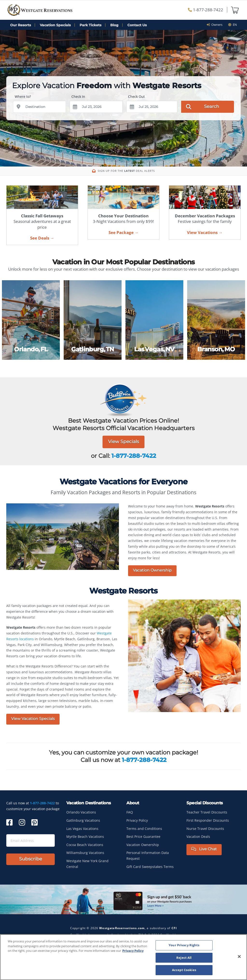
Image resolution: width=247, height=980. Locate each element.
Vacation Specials (55, 25)
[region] (123, 957)
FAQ (130, 812)
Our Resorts (21, 25)
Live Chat (204, 849)
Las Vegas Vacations (82, 829)
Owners (216, 25)
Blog (114, 25)
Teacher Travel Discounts (207, 812)
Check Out (136, 97)
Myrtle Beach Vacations (85, 837)
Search (202, 106)
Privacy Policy (137, 820)
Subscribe (31, 859)
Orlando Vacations (81, 812)
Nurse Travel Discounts (205, 829)
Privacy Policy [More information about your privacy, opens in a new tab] (133, 951)
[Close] (239, 957)
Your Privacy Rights (184, 945)
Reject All (184, 958)
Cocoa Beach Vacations (85, 845)
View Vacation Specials (33, 719)
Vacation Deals (198, 837)
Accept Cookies (184, 970)
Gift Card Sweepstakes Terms (150, 867)
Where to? (23, 97)
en (233, 25)
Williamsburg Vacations (85, 853)
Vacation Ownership (152, 570)
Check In (78, 97)
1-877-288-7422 (206, 10)
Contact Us (137, 25)
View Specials (123, 442)
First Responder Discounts (208, 820)
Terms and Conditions (144, 829)
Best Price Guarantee (143, 837)
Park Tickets (90, 25)
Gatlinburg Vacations (83, 820)
